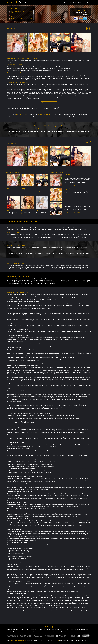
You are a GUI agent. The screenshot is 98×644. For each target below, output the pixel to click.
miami (73, 186)
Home (52, 2)
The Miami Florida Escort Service (18, 19)
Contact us (80, 2)
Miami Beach (41, 115)
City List (75, 2)
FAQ (83, 640)
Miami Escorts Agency (14, 67)
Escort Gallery (65, 2)
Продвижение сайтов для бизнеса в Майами (18, 641)
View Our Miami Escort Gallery (49, 103)
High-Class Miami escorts (53, 88)
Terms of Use (78, 640)
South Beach (47, 115)
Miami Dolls (17, 2)
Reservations (58, 2)
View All (17, 172)
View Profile (10, 191)
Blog (70, 2)
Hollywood (26, 115)
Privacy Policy (72, 640)
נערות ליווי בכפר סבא (55, 641)
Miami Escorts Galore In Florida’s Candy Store (19, 16)
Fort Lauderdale (20, 115)
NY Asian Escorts (88, 2)
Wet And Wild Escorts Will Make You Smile (18, 12)
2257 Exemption (88, 640)
